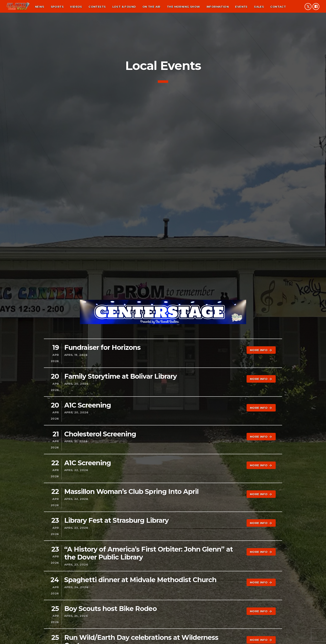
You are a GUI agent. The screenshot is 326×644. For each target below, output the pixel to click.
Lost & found (124, 7)
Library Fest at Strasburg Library (116, 520)
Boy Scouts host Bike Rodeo (111, 609)
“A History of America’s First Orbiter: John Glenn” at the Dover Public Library (149, 553)
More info (261, 350)
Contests (97, 7)
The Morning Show (183, 7)
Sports (57, 7)
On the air (151, 7)
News (40, 7)
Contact (278, 7)
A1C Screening (88, 405)
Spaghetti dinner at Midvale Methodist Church (140, 580)
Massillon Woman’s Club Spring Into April (132, 492)
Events (241, 7)
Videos (76, 7)
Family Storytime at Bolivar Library (120, 376)
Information (218, 7)
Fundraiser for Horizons (102, 347)
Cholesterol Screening (100, 434)
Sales (259, 7)
